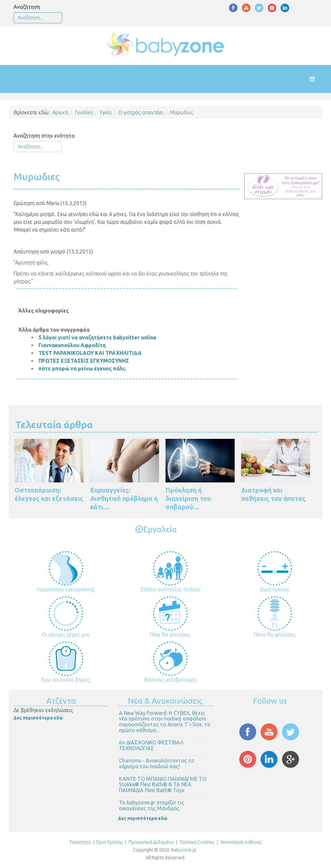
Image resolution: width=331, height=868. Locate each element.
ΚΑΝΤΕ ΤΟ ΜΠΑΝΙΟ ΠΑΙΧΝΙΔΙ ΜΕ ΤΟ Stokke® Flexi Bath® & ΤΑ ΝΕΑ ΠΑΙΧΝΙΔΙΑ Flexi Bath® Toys (163, 785)
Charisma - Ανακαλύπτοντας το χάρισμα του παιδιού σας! (157, 763)
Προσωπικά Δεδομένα (151, 842)
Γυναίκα (84, 112)
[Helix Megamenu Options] (319, 79)
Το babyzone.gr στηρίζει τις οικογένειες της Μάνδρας (151, 805)
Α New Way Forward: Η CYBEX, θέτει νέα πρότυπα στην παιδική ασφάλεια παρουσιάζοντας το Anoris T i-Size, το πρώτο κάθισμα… (165, 722)
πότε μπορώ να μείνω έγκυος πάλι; (82, 368)
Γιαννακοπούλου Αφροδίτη (72, 345)
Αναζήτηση (27, 7)
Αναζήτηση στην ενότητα (44, 136)
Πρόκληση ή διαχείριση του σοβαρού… (188, 499)
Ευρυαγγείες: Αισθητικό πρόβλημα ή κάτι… (124, 499)
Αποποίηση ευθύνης (241, 842)
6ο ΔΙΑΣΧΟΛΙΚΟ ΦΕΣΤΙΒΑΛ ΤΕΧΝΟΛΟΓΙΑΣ (151, 745)
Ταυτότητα (80, 842)
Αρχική (60, 112)
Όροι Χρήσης (109, 842)
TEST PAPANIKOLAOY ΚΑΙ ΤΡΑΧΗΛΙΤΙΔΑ (90, 353)
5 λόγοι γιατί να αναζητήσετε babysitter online (97, 337)
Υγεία (106, 112)
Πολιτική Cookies (197, 842)
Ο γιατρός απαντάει (141, 112)
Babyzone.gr (184, 850)
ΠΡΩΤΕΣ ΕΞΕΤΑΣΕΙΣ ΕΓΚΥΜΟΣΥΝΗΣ (84, 361)
